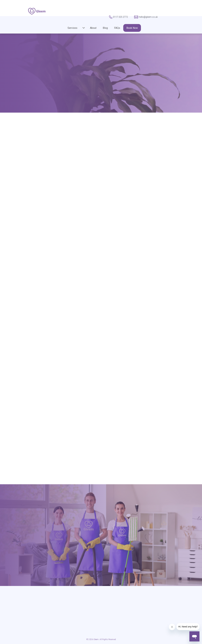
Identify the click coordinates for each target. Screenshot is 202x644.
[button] (74, 28)
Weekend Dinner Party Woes (20, 251)
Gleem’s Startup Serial (20, 204)
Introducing (14, 221)
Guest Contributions (19, 213)
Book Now (132, 28)
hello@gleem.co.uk (128, 557)
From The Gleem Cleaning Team (22, 186)
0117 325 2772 (74, 557)
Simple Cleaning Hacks (21, 229)
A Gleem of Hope (17, 168)
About (93, 28)
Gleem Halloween (17, 196)
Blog (105, 28)
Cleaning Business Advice (22, 176)
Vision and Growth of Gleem (20, 239)
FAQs (117, 28)
